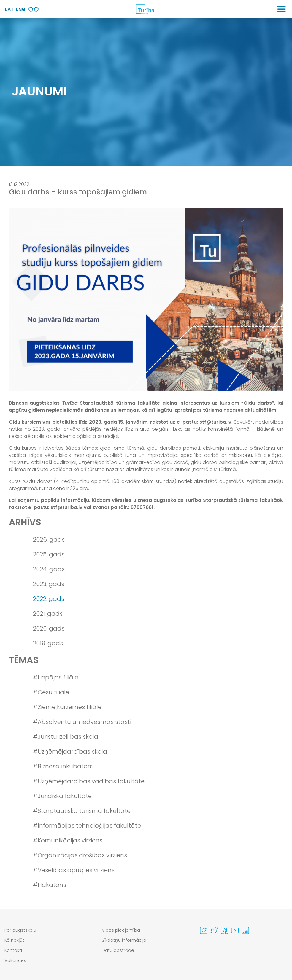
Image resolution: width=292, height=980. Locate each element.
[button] (281, 9)
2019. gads (48, 643)
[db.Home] (145, 9)
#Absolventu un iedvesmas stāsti (82, 722)
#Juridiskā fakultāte (62, 796)
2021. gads (48, 614)
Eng (21, 9)
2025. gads (49, 554)
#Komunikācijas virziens (68, 840)
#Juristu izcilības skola (66, 737)
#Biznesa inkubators (63, 766)
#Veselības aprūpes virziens (74, 870)
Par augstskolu (20, 930)
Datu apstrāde (118, 950)
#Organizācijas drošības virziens (80, 855)
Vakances (15, 960)
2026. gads (49, 540)
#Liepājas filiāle (56, 677)
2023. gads (49, 584)
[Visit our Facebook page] (224, 930)
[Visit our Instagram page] (204, 930)
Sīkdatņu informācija (124, 940)
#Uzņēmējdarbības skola (70, 751)
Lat (9, 9)
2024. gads (49, 569)
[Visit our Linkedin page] (245, 930)
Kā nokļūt (14, 940)
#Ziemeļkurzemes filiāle (67, 707)
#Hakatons (50, 885)
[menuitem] (49, 930)
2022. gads (49, 599)
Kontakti (13, 950)
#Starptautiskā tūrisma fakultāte (82, 811)
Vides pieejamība (121, 930)
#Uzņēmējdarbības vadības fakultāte (89, 781)
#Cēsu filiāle (51, 692)
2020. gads (49, 628)
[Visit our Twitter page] (214, 930)
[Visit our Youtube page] (235, 930)
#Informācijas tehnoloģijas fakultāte (87, 826)
